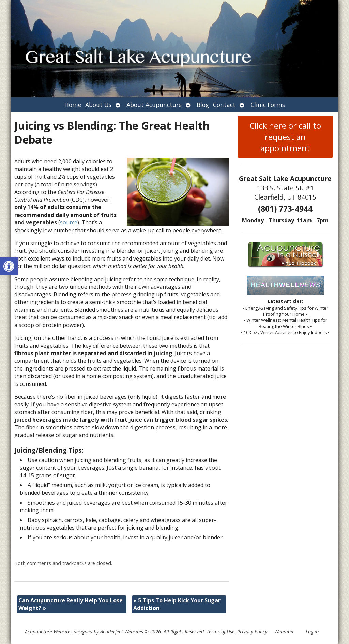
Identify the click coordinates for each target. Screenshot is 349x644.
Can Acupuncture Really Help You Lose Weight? (71, 604)
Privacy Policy (252, 632)
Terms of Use (221, 632)
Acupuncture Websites (49, 632)
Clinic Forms (268, 105)
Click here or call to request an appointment (285, 137)
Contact (224, 105)
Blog (203, 105)
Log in (312, 632)
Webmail (284, 632)
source (69, 222)
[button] (9, 266)
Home (73, 105)
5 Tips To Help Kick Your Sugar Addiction (177, 604)
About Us (98, 105)
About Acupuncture (154, 105)
